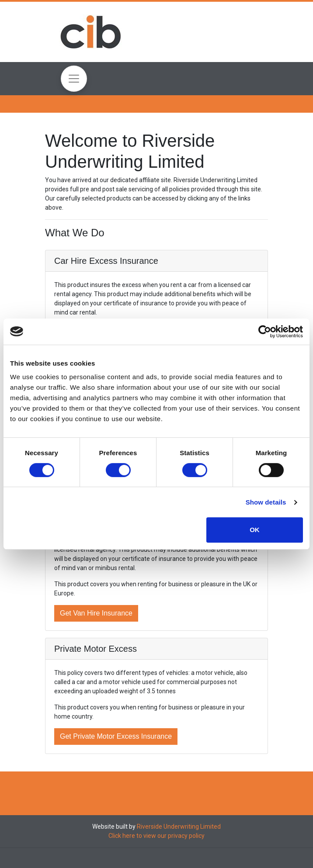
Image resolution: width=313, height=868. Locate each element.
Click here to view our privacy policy (156, 836)
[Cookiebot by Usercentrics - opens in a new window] (265, 332)
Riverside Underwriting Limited (179, 827)
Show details (266, 502)
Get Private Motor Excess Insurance (116, 736)
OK (255, 530)
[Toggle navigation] (74, 79)
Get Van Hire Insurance (96, 613)
